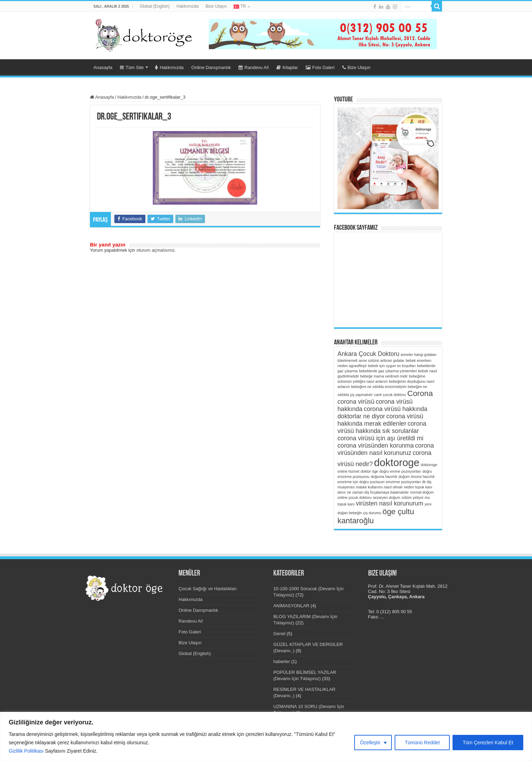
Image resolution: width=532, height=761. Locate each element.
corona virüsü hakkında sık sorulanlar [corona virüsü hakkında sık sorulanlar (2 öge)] (382, 427)
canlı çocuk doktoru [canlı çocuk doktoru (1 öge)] (390, 395)
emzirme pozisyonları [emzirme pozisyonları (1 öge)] (404, 482)
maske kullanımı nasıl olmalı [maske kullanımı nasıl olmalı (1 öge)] (379, 487)
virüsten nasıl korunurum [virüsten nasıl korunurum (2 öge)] (390, 503)
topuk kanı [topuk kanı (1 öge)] (346, 504)
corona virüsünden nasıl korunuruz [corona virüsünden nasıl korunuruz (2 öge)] (386, 449)
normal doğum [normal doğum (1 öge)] (422, 492)
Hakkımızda (187, 6)
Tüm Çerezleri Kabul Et (488, 743)
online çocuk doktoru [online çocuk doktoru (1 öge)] (355, 497)
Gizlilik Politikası (26, 751)
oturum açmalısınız (155, 250)
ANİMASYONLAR (291, 606)
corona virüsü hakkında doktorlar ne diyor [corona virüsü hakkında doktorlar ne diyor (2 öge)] (382, 413)
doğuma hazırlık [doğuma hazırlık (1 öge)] (384, 477)
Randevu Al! (254, 67)
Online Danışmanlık (211, 67)
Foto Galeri (320, 67)
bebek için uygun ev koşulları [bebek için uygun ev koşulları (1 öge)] (392, 366)
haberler (282, 661)
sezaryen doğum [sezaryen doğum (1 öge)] (386, 497)
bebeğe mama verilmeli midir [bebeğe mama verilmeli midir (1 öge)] (384, 376)
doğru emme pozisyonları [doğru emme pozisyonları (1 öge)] (400, 471)
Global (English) (155, 6)
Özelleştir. (370, 743)
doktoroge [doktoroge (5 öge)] (397, 462)
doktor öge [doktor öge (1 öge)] (369, 471)
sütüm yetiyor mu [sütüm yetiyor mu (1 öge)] (416, 497)
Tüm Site (132, 67)
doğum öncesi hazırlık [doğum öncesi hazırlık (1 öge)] (417, 477)
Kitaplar (287, 67)
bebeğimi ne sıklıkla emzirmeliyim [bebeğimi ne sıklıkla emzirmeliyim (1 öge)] (379, 387)
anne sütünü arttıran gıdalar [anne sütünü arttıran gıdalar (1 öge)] (382, 360)
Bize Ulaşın (216, 6)
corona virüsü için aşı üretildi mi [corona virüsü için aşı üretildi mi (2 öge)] (380, 438)
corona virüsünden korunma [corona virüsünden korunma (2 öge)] (376, 446)
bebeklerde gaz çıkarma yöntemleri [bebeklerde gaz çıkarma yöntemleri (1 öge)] (388, 371)
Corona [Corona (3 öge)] (420, 393)
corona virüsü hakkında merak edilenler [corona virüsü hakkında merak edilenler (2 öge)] (380, 420)
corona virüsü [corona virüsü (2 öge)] (356, 402)
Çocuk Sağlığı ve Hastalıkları (208, 589)
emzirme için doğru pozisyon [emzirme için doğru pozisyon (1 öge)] (361, 482)
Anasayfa (103, 67)
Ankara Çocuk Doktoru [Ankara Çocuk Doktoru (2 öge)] (368, 354)
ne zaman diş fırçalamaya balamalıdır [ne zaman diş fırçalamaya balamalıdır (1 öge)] (378, 492)
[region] (266, 736)
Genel (279, 634)
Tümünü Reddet (422, 743)
